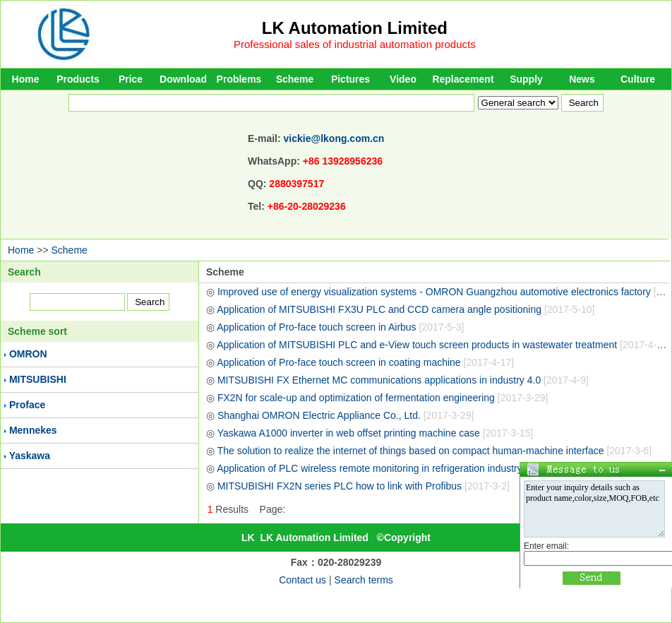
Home (26, 79)
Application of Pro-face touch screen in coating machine (365, 362)
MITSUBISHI (38, 379)
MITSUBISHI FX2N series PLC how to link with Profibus (364, 486)
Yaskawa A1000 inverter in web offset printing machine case (376, 433)
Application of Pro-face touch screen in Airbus (340, 327)
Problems (239, 79)
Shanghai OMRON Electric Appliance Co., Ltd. (346, 415)
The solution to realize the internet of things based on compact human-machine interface (435, 451)
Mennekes (33, 430)
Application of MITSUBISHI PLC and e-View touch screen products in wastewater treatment (444, 345)
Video (403, 79)
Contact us (302, 580)
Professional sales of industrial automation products (355, 44)
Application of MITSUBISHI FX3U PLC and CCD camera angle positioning (406, 309)
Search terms (364, 580)
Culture (638, 79)
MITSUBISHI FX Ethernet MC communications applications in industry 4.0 (403, 380)
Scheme (295, 79)
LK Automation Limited (355, 28)
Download (183, 79)
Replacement (463, 79)
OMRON (28, 354)
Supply (526, 79)
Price (131, 79)
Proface (27, 405)
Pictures (350, 79)
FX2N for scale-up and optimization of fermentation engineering (383, 398)
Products (78, 79)
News (582, 79)
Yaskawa (30, 456)
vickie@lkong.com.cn (334, 138)
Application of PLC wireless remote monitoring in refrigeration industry (393, 468)
